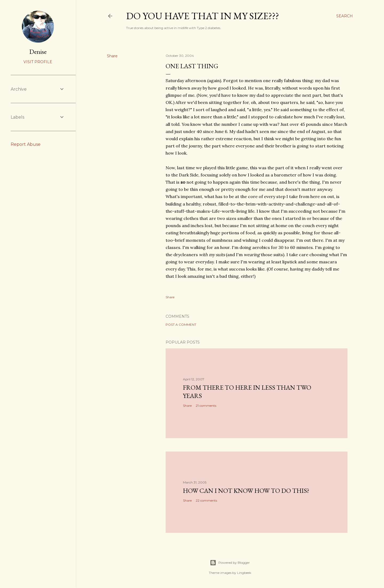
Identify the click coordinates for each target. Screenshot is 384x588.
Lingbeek (244, 573)
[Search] (345, 16)
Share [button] (112, 56)
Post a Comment (181, 325)
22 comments (206, 500)
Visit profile (38, 62)
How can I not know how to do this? (246, 491)
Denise (38, 52)
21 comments (206, 406)
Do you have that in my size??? (203, 16)
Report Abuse (26, 144)
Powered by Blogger (230, 563)
